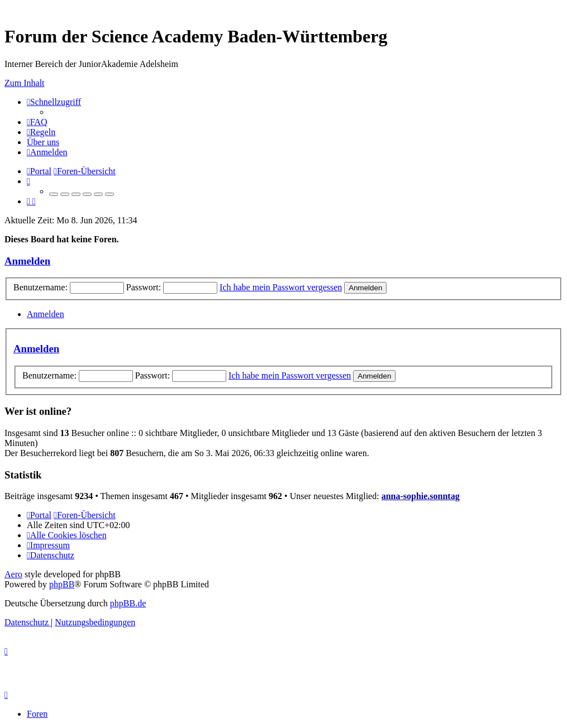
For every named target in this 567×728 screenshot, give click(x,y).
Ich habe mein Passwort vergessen (281, 287)
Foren (37, 714)
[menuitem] (37, 122)
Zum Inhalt (25, 83)
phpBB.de (128, 603)
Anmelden (27, 261)
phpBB (62, 584)
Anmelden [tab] (46, 314)
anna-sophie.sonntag (421, 496)
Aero (13, 574)
